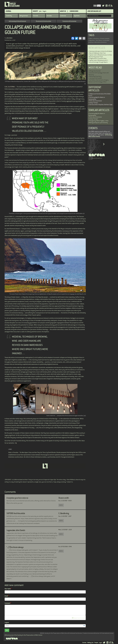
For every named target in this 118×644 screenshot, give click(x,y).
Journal (8, 11)
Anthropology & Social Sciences (17, 21)
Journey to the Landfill (95, 78)
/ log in (44, 11)
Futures (36, 16)
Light (99, 6)
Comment (7, 603)
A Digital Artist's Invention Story (98, 58)
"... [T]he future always (15, 547)
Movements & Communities (43, 21)
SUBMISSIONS (74, 11)
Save (7, 630)
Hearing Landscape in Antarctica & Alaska (101, 51)
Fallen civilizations (94, 38)
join (40, 11)
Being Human (24, 16)
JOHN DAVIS (8, 480)
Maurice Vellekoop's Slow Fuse (97, 53)
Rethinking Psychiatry (95, 76)
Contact (84, 643)
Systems (77, 16)
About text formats (78, 618)
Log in (101, 643)
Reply (61, 505)
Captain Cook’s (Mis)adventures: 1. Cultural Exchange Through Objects (98, 61)
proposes (64, 452)
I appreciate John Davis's (16, 530)
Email (6, 596)
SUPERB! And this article (16, 513)
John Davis (9, 38)
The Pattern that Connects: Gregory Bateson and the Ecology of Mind (99, 81)
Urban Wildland (71, 480)
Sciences (63, 16)
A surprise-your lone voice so (17, 498)
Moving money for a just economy (99, 123)
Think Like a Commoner (96, 101)
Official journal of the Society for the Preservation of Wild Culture (23, 635)
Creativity (9, 16)
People (96, 643)
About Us (63, 11)
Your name (8, 589)
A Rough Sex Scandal (95, 71)
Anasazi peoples (105, 38)
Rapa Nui (92, 40)
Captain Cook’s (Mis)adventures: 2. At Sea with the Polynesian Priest (100, 56)
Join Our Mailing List (94, 11)
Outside (49, 16)
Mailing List (90, 643)
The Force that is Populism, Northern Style (101, 104)
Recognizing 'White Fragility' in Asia (99, 121)
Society (35, 11)
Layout (7, 622)
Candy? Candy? (94, 103)
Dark (95, 6)
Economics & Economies (69, 21)
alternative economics (100, 42)
